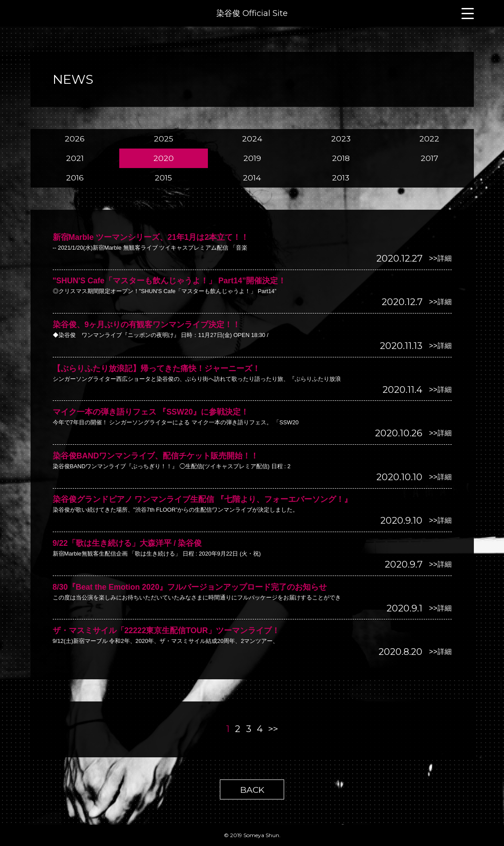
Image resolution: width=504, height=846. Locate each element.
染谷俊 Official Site (252, 13)
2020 (164, 158)
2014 (252, 178)
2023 (341, 139)
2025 (164, 139)
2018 (341, 158)
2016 (75, 178)
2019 (252, 158)
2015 (163, 178)
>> (273, 729)
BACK (252, 790)
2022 (429, 139)
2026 (75, 139)
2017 (430, 158)
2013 (341, 178)
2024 (252, 139)
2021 (75, 158)
